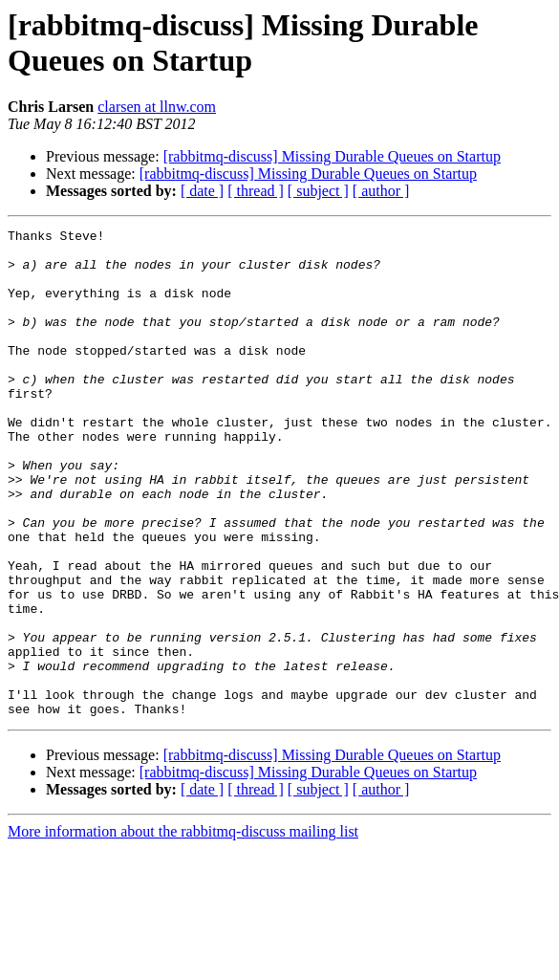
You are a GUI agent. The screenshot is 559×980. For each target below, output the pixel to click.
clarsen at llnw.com (157, 107)
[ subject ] (318, 191)
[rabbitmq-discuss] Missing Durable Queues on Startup (332, 156)
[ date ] (202, 191)
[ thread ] (256, 191)
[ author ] (381, 191)
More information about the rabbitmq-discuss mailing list (183, 929)
